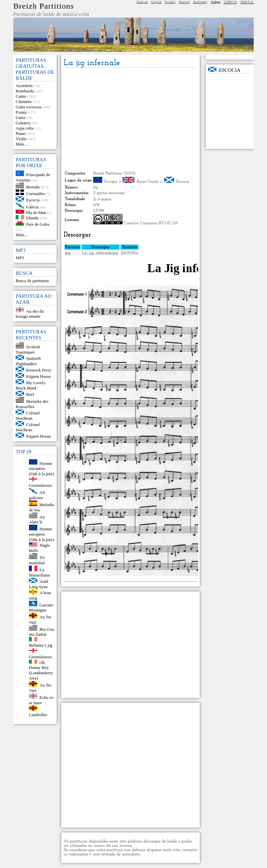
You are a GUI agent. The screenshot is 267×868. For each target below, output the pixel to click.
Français (142, 2)
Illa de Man (36, 212)
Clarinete (24, 102)
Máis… (22, 144)
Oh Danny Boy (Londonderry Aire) (41, 670)
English (156, 2)
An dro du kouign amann (30, 314)
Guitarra (23, 123)
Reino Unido (148, 182)
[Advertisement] (131, 119)
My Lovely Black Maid (31, 385)
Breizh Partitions (44, 6)
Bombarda (25, 91)
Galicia (33, 207)
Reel (30, 394)
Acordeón (24, 86)
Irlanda (32, 218)
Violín (21, 139)
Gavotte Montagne (41, 607)
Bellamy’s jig (41, 645)
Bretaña (33, 187)
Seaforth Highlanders (28, 361)
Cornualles (36, 194)
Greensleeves (40, 485)
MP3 (20, 258)
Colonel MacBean (28, 416)
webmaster (78, 854)
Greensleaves (40, 657)
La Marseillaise (40, 572)
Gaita (20, 117)
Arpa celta (25, 128)
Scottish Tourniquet (28, 349)
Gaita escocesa (28, 107)
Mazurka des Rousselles (32, 404)
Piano (21, 133)
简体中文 (247, 2)
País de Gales (38, 224)
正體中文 (230, 2)
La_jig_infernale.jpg (100, 253)
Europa (111, 182)
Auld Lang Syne (39, 584)
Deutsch (184, 2)
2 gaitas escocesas (109, 193)
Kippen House (39, 376)
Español (170, 2)
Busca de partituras (32, 281)
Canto (21, 96)
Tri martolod (37, 560)
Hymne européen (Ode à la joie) (41, 468)
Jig (96, 187)
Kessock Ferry (39, 370)
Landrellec (38, 715)
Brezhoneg (200, 2)
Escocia (33, 200)
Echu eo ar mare (41, 700)
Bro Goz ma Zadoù (42, 632)
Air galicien (37, 495)
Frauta (21, 112)
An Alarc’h (37, 519)
